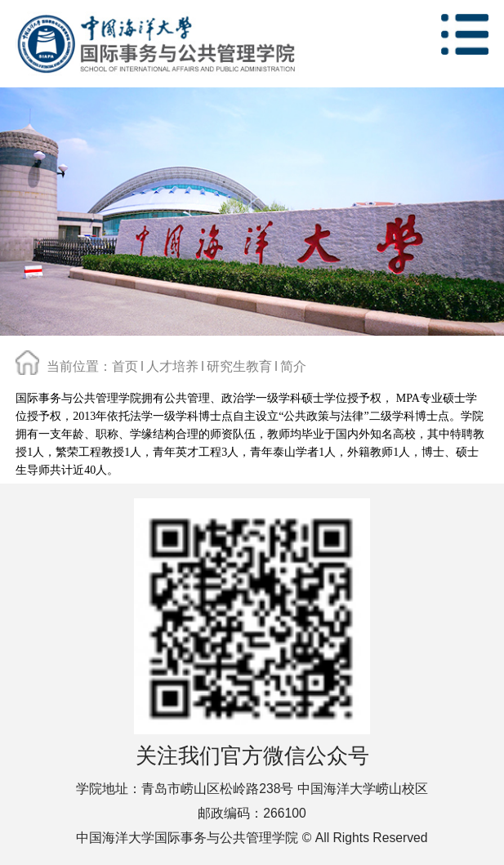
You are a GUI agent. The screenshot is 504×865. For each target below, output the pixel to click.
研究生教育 (239, 366)
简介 (293, 366)
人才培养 (172, 366)
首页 (125, 366)
